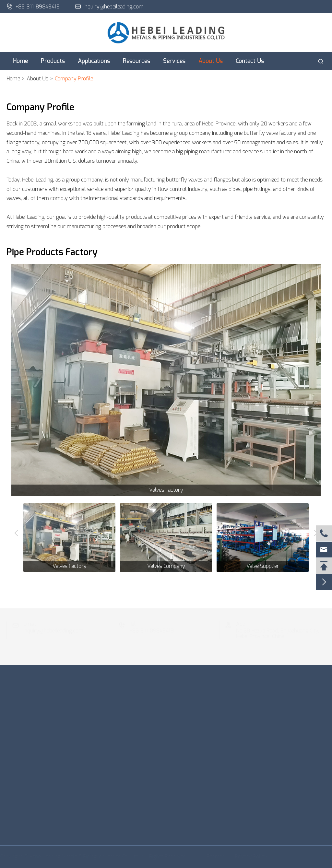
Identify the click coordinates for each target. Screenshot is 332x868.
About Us (211, 61)
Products (53, 61)
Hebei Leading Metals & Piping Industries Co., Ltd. (86, 857)
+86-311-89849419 (33, 6)
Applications (94, 61)
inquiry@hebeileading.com (109, 6)
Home (20, 61)
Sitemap (215, 857)
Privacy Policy (250, 857)
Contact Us (250, 61)
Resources (136, 61)
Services (174, 61)
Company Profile (74, 79)
